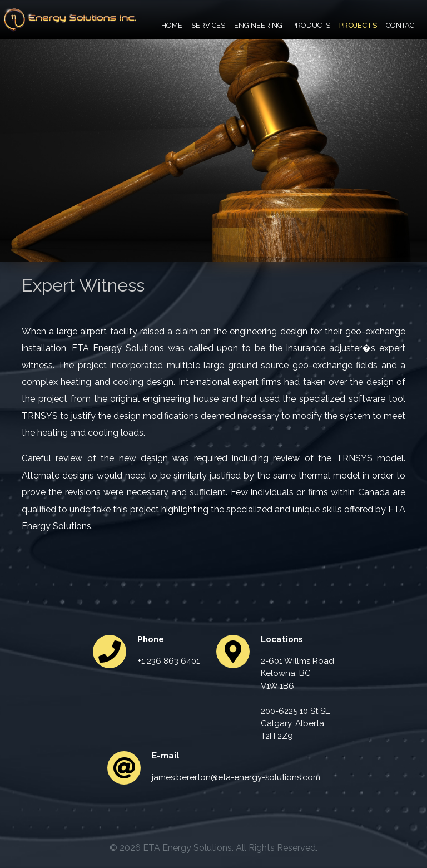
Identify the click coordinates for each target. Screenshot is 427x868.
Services (208, 25)
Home (172, 25)
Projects (358, 25)
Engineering (258, 25)
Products (311, 25)
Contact (402, 25)
